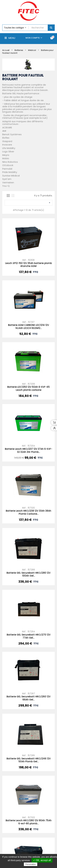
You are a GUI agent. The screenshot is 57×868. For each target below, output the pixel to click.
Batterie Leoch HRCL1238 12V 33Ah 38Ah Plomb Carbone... (28, 512)
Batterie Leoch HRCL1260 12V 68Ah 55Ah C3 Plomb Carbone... (28, 853)
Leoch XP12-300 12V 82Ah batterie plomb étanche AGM (28, 822)
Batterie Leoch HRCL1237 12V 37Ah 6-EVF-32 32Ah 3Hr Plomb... (28, 450)
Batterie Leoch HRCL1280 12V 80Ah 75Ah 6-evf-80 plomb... (29, 791)
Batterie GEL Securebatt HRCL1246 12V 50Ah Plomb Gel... (29, 760)
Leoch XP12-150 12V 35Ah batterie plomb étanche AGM (28, 265)
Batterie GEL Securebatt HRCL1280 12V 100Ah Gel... (28, 574)
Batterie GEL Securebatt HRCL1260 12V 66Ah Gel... (28, 698)
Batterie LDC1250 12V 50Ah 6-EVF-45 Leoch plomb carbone (28, 388)
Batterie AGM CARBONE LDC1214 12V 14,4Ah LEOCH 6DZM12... (28, 327)
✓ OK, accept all (42, 860)
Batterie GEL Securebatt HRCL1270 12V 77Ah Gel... (29, 636)
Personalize (31, 864)
